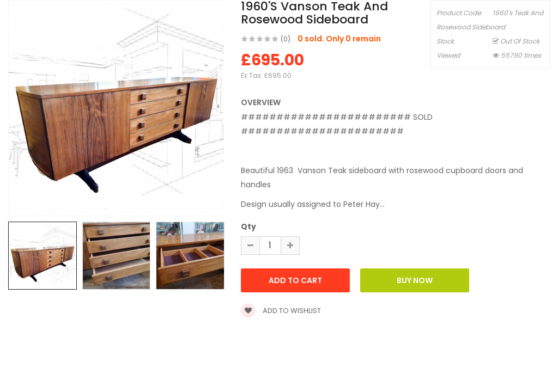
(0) (286, 39)
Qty (248, 226)
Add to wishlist (281, 311)
